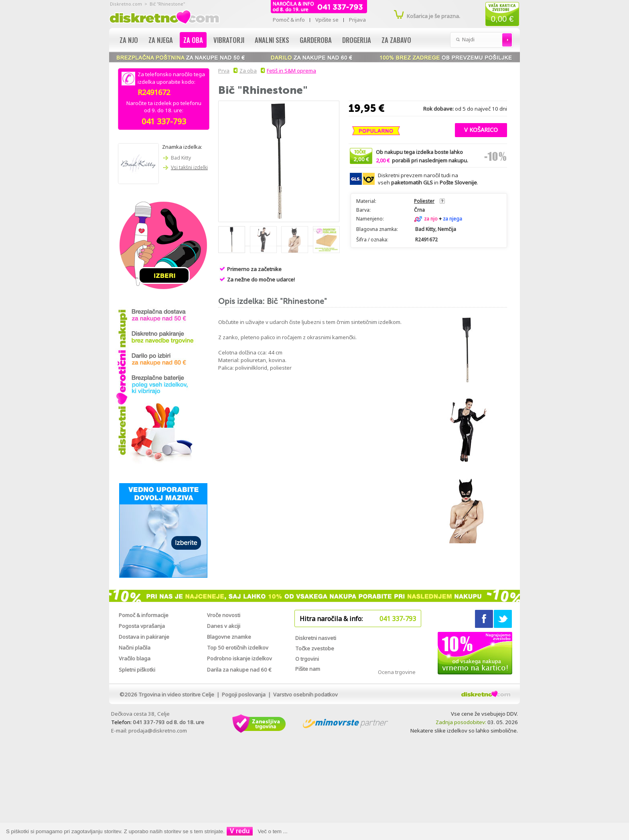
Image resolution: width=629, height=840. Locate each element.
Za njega (161, 40)
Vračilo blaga (135, 658)
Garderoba (316, 40)
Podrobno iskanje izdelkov (239, 658)
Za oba (193, 40)
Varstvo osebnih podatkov (305, 694)
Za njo (129, 40)
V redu (240, 831)
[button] (481, 129)
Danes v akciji (224, 626)
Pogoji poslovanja (244, 694)
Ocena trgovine (397, 672)
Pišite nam (308, 669)
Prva (223, 71)
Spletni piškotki (137, 670)
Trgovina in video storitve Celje (176, 694)
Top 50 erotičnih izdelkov (238, 648)
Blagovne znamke (229, 637)
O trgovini (307, 659)
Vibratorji (229, 40)
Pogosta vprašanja (142, 626)
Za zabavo (396, 40)
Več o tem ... (273, 831)
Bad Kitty (181, 158)
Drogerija (357, 40)
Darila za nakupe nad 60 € (239, 670)
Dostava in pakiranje (144, 637)
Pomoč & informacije (144, 615)
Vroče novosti (224, 615)
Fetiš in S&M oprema (291, 71)
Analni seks (272, 40)
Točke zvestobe (315, 648)
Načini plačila (135, 648)
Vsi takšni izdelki (189, 167)
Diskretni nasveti (316, 638)
